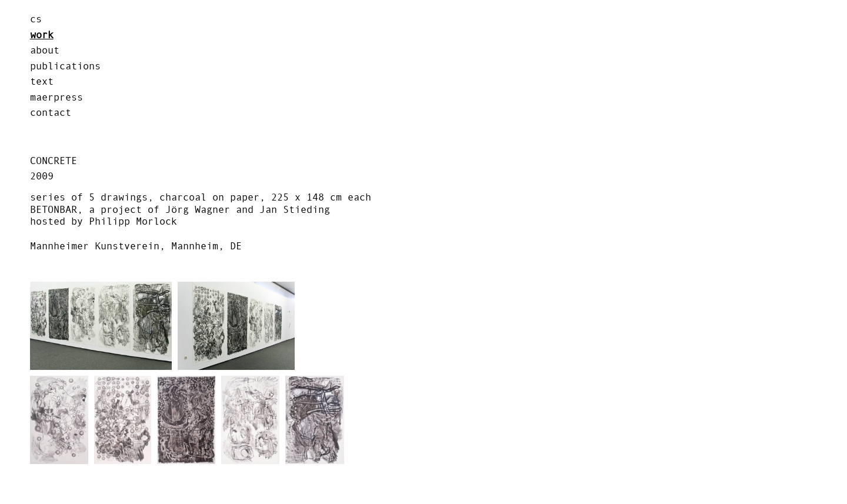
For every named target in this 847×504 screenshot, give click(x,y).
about (45, 50)
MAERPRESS (56, 97)
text (42, 81)
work (42, 35)
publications (65, 66)
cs (36, 19)
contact (51, 112)
